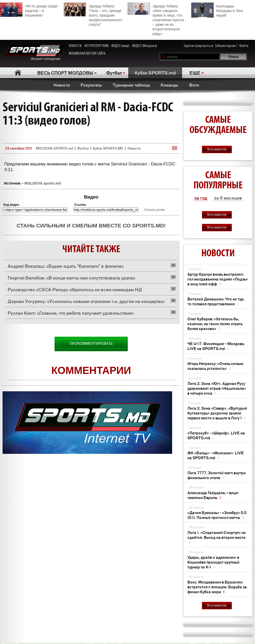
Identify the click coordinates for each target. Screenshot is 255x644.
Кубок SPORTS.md (155, 72)
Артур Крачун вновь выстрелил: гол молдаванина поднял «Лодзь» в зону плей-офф (218, 279)
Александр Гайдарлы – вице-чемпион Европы (213, 495)
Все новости (217, 149)
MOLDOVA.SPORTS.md (54, 148)
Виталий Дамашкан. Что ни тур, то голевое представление (216, 301)
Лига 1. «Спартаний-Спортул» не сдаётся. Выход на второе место (216, 537)
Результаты (91, 85)
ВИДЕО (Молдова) (145, 46)
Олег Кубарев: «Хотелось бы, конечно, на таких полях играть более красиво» (215, 324)
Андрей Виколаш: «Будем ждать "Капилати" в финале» (66, 266)
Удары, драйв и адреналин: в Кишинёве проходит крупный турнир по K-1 (213, 562)
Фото (194, 85)
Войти (244, 46)
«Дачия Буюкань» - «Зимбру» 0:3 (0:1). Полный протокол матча (217, 515)
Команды (169, 85)
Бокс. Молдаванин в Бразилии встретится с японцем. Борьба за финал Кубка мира (217, 587)
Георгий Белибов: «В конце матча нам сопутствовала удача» (72, 277)
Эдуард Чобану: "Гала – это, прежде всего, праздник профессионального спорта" (93, 15)
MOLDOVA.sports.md (43, 183)
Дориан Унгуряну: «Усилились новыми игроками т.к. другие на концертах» (86, 301)
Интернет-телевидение (35, 53)
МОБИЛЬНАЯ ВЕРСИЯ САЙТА (87, 54)
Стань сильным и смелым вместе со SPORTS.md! (91, 226)
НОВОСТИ (75, 46)
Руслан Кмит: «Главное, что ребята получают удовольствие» (71, 313)
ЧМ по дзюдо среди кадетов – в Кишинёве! (29, 10)
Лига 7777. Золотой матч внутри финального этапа (217, 475)
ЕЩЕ (195, 72)
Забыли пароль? (226, 46)
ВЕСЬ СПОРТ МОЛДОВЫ (65, 72)
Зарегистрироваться (198, 46)
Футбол (114, 72)
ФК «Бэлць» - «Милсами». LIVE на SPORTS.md (216, 455)
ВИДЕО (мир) (120, 46)
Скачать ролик (155, 210)
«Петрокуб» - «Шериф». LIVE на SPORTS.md (216, 435)
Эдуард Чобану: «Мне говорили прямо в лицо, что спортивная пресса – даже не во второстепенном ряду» (156, 19)
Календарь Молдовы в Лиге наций (217, 10)
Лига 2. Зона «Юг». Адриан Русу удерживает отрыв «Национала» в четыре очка (217, 388)
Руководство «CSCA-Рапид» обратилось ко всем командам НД (75, 289)
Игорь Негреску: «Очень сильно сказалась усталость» (215, 366)
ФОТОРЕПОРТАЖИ (97, 46)
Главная (18, 73)
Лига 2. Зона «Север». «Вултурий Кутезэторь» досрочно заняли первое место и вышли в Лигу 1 (217, 413)
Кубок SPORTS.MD (108, 148)
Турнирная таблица (131, 85)
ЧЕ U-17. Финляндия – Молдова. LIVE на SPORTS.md (216, 346)
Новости (62, 85)
